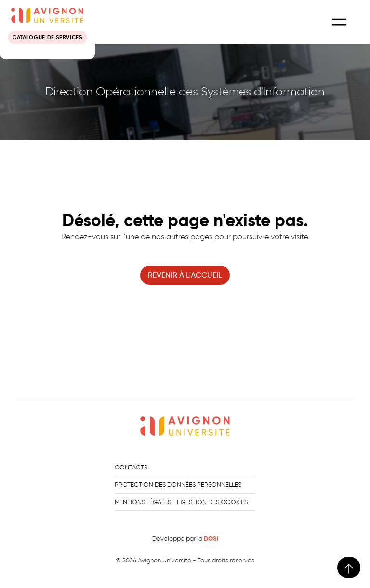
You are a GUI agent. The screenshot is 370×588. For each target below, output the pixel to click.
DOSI (211, 539)
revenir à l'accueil (185, 275)
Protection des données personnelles (178, 485)
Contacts (131, 467)
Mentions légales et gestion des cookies (181, 502)
